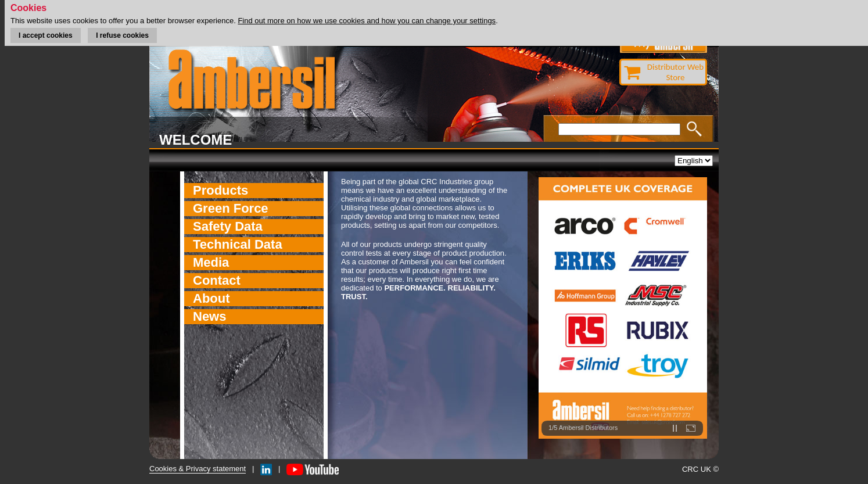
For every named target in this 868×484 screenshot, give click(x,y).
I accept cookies (46, 35)
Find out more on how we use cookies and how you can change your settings (367, 21)
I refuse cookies (122, 35)
